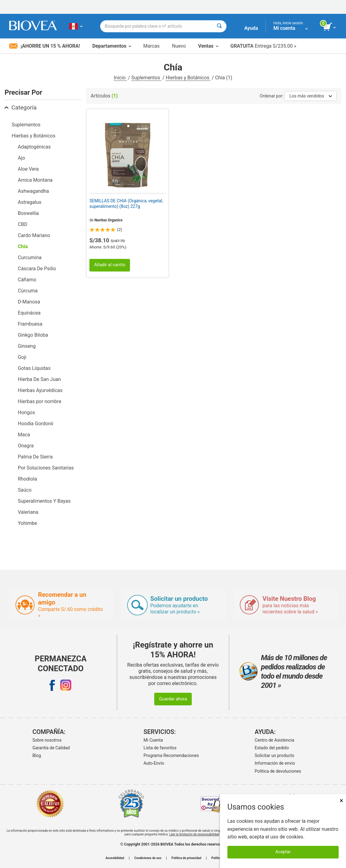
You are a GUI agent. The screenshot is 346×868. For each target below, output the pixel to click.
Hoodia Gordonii (35, 424)
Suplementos (146, 78)
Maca (24, 435)
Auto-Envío (154, 763)
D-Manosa (29, 302)
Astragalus (29, 202)
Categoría (21, 107)
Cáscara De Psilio (37, 269)
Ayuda (251, 28)
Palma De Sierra (35, 457)
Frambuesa (30, 324)
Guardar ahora (173, 699)
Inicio (120, 78)
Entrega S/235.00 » (263, 46)
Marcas (151, 46)
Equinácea (29, 313)
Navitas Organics (108, 220)
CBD (23, 224)
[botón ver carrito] (330, 27)
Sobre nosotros (47, 740)
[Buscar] (219, 26)
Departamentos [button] (112, 46)
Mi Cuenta (153, 740)
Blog (37, 755)
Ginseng (27, 346)
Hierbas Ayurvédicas (40, 390)
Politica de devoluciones (278, 771)
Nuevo (179, 46)
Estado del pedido (272, 748)
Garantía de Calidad (51, 748)
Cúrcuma (28, 291)
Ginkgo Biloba (33, 335)
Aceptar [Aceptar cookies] (283, 852)
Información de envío (275, 763)
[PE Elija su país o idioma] (76, 26)
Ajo (21, 158)
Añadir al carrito (110, 265)
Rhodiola (27, 479)
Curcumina (30, 258)
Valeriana (28, 512)
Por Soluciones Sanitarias (46, 468)
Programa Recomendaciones (171, 755)
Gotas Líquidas (34, 368)
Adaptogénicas (34, 147)
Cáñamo (27, 280)
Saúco (25, 490)
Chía (23, 246)
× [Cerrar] (341, 801)
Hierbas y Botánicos (188, 78)
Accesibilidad (115, 858)
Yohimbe (27, 523)
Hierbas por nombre (39, 401)
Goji (22, 357)
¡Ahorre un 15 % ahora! (45, 46)
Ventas (208, 46)
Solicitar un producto (275, 755)
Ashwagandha (33, 191)
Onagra (26, 446)
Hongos (26, 412)
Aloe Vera (28, 169)
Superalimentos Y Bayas (44, 501)
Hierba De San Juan (39, 379)
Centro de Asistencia (275, 740)
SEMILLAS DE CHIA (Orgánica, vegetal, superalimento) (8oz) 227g (126, 204)
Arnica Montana (35, 180)
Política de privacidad (186, 858)
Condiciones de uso (148, 858)
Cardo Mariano (34, 235)
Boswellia (28, 213)
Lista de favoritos (160, 748)
